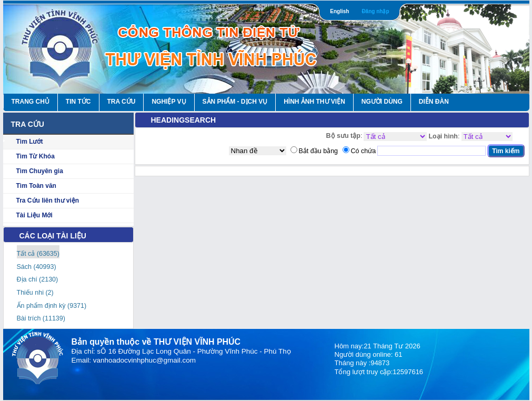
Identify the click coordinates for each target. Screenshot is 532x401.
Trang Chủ (31, 102)
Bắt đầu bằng (319, 151)
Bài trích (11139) (41, 318)
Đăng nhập (375, 11)
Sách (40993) (37, 267)
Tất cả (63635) (38, 254)
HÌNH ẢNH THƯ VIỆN (314, 102)
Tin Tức (78, 102)
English (339, 11)
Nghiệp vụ (169, 102)
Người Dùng (382, 102)
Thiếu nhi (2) (35, 293)
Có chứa (364, 151)
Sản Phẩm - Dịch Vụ (235, 102)
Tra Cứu (122, 102)
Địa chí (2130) (38, 279)
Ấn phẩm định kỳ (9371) (52, 306)
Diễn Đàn (434, 102)
